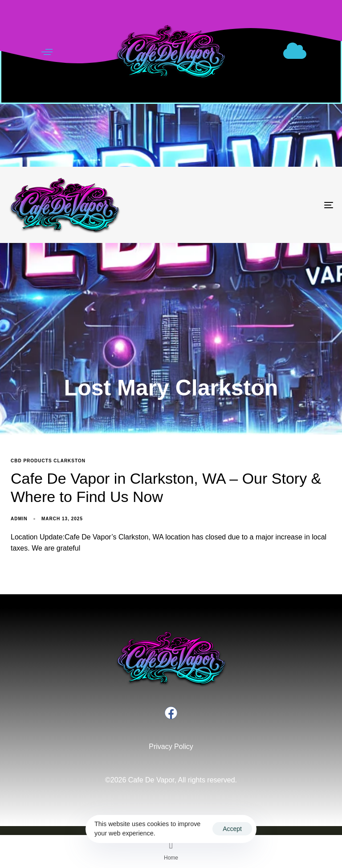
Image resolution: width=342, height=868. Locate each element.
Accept (232, 829)
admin (19, 519)
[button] (47, 52)
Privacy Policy (171, 747)
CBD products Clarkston (48, 461)
